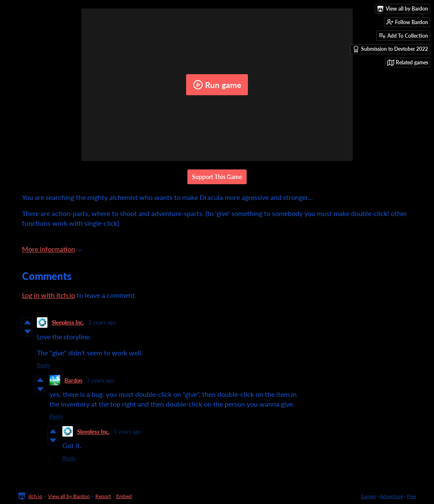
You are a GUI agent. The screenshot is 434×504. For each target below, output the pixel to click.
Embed (124, 496)
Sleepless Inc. (68, 322)
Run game (217, 85)
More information (52, 249)
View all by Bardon (69, 496)
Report (103, 496)
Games (368, 496)
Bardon (73, 380)
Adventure (391, 496)
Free (412, 496)
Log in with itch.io (49, 295)
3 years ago (102, 322)
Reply (44, 365)
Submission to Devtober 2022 (390, 49)
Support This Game (217, 177)
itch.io (35, 496)
